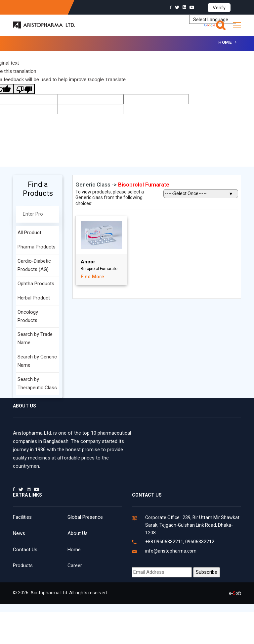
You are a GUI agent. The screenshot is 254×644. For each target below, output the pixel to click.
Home (225, 42)
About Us (78, 533)
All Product (29, 233)
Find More (92, 277)
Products (23, 565)
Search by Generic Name (37, 361)
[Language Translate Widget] (213, 19)
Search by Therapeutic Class (37, 383)
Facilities (22, 517)
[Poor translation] (24, 89)
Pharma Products (37, 247)
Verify (219, 8)
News (19, 533)
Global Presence (85, 517)
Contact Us (25, 550)
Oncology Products (28, 316)
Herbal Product (34, 298)
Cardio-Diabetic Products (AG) (34, 265)
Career (75, 565)
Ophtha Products (36, 284)
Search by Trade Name (35, 338)
